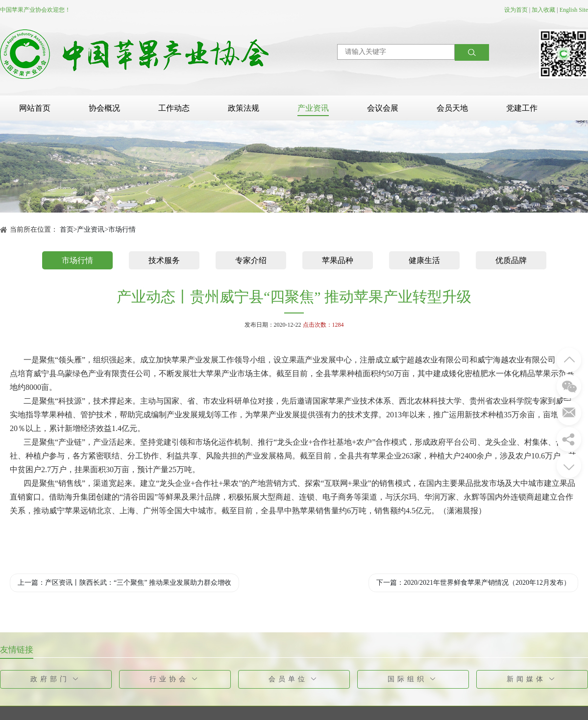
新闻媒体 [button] (532, 679)
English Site (574, 10)
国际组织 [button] (413, 679)
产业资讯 (313, 108)
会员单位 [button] (294, 679)
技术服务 (164, 260)
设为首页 (516, 10)
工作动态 (174, 108)
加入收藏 (543, 10)
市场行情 (122, 229)
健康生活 (424, 260)
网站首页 (35, 108)
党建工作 (522, 108)
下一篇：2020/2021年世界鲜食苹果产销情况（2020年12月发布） (473, 583)
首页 (67, 229)
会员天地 (452, 108)
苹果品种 (338, 260)
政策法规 (244, 108)
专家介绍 (251, 260)
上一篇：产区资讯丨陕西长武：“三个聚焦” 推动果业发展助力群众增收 (124, 583)
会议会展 (383, 108)
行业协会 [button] (175, 679)
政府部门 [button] (56, 679)
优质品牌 (511, 260)
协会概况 (104, 108)
